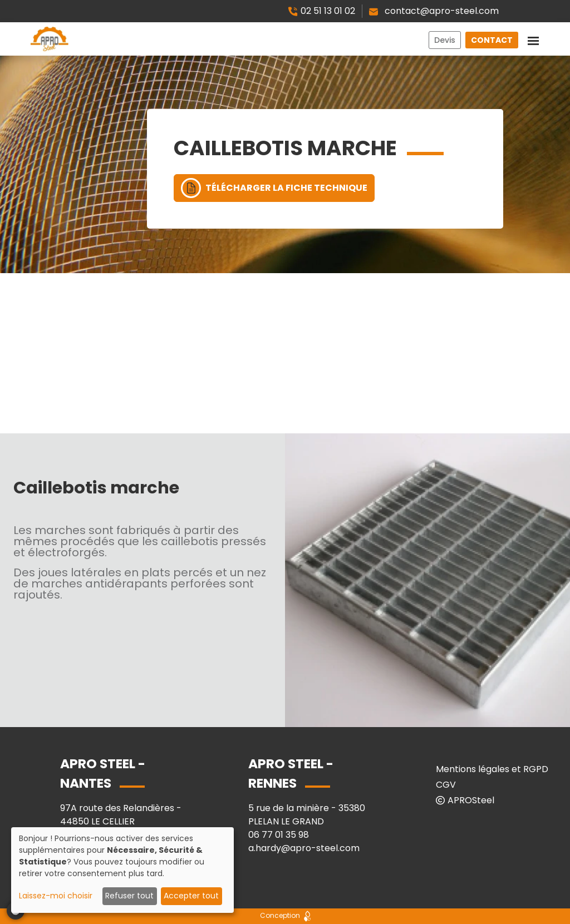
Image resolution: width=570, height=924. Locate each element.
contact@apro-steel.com (434, 11)
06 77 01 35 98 (279, 835)
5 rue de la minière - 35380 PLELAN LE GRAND (307, 815)
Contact (492, 40)
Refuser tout (129, 896)
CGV (446, 785)
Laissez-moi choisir (56, 896)
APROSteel (465, 800)
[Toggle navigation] (533, 39)
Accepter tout (191, 896)
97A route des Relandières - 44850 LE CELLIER (121, 815)
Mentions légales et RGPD (492, 769)
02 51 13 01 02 (321, 11)
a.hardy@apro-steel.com (304, 848)
